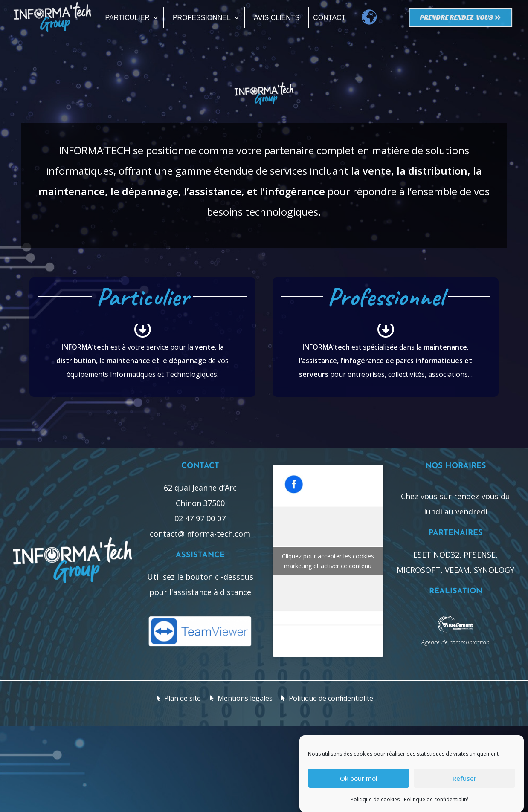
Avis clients (277, 18)
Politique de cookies (375, 800)
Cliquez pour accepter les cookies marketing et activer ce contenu (328, 561)
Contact (329, 18)
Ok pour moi (359, 779)
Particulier (132, 18)
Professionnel (206, 18)
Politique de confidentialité (436, 800)
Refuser (464, 779)
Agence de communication (455, 642)
